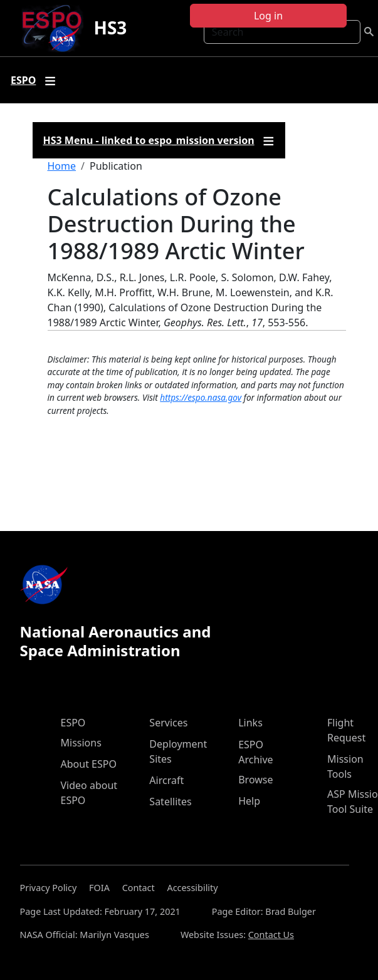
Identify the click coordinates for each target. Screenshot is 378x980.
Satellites (170, 802)
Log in (268, 16)
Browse (255, 780)
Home (62, 166)
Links (250, 723)
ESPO (73, 723)
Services (168, 723)
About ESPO (89, 764)
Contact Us (271, 935)
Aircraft (166, 780)
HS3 (110, 28)
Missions (81, 743)
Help (249, 801)
